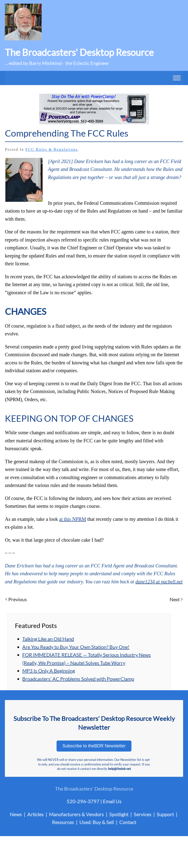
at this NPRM (73, 519)
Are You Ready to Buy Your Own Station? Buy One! (76, 647)
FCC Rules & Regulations (52, 149)
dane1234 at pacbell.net (159, 582)
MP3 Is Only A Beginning (49, 671)
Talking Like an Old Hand (48, 639)
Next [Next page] (176, 599)
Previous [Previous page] (16, 599)
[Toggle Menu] (177, 78)
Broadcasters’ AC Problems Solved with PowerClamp (78, 679)
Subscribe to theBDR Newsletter (94, 746)
